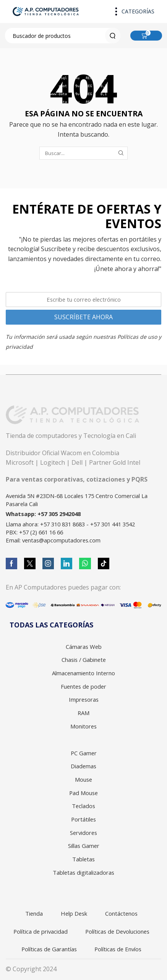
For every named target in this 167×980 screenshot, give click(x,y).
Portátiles (83, 819)
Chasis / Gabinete (84, 660)
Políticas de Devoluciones (117, 931)
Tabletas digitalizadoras (83, 872)
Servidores (83, 833)
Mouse (83, 779)
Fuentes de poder (83, 686)
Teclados (83, 806)
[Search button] (113, 36)
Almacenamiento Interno (83, 673)
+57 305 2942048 (59, 514)
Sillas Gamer (84, 846)
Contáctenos (121, 913)
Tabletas (83, 859)
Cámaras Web (84, 647)
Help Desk (74, 913)
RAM (83, 713)
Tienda (34, 913)
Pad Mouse (83, 793)
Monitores (83, 726)
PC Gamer (84, 753)
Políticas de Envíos (118, 949)
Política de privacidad (41, 931)
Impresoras (84, 699)
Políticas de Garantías (49, 949)
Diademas (83, 766)
